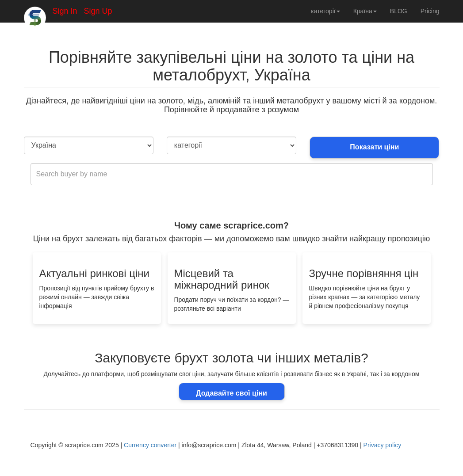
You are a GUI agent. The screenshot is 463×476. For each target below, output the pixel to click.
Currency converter (150, 445)
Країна (365, 11)
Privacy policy (383, 445)
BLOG (399, 11)
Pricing (430, 11)
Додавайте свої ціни (231, 393)
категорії (325, 11)
